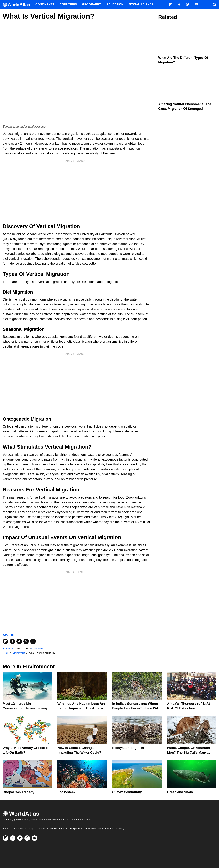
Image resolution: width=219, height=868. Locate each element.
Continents (45, 4)
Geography (92, 4)
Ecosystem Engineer (128, 748)
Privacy (29, 829)
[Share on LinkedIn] (33, 641)
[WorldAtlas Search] (214, 5)
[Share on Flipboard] (5, 641)
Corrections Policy (93, 829)
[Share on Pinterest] (26, 641)
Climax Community (127, 792)
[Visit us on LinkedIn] (34, 838)
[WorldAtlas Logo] (18, 5)
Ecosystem (66, 792)
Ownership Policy (115, 829)
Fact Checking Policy (70, 829)
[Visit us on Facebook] (13, 838)
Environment (37, 648)
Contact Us (17, 829)
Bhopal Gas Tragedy (18, 792)
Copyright (40, 829)
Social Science (141, 4)
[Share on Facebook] (12, 641)
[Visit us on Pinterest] (27, 838)
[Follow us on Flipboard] (5, 838)
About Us (52, 829)
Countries (68, 4)
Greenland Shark (180, 792)
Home (6, 829)
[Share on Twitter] (19, 641)
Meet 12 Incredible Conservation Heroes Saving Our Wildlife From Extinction (25, 708)
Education (115, 4)
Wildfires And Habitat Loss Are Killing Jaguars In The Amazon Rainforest (81, 708)
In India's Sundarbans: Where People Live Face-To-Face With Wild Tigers (136, 708)
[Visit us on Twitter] (20, 838)
